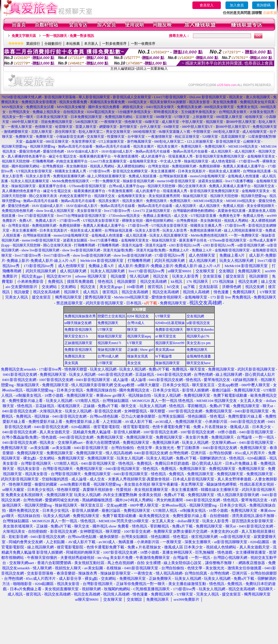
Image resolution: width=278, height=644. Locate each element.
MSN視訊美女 (12, 107)
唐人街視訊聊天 (258, 97)
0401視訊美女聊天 (160, 107)
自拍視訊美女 (74, 112)
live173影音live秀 (117, 211)
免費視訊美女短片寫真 (257, 102)
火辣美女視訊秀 (262, 112)
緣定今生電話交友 (63, 156)
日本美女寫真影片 (192, 171)
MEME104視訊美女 (243, 146)
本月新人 (91, 44)
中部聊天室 (202, 132)
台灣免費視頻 (53, 166)
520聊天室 (210, 137)
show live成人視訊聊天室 (55, 211)
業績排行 (33, 44)
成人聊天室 (170, 122)
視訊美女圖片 (144, 146)
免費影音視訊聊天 (78, 330)
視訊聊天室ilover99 (170, 343)
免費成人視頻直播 (142, 176)
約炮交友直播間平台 (72, 161)
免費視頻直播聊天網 (69, 176)
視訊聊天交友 (264, 186)
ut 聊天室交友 (166, 336)
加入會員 (237, 5)
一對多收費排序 (114, 44)
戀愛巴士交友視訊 (111, 316)
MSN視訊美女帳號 (71, 107)
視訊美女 (236, 97)
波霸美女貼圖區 (210, 181)
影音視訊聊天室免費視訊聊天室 (220, 156)
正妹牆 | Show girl (140, 350)
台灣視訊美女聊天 (233, 112)
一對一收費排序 (143, 44)
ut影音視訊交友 (198, 323)
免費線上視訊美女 (46, 112)
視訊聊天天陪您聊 (16, 161)
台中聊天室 (136, 137)
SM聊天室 (171, 127)
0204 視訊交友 (138, 316)
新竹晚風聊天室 (139, 142)
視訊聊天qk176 (198, 336)
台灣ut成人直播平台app (127, 186)
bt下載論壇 (164, 356)
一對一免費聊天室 (106, 181)
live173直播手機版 (239, 181)
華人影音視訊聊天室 (94, 97)
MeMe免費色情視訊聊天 (71, 181)
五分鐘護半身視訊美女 (198, 112)
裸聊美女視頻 (132, 221)
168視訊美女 (137, 102)
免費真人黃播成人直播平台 (244, 166)
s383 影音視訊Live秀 (185, 245)
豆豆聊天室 (144, 117)
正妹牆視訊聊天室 (78, 343)
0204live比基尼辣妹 (170, 323)
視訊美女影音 (199, 102)
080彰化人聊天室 (226, 132)
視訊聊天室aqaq (139, 336)
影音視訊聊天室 (228, 142)
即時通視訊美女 (166, 112)
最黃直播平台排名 (53, 186)
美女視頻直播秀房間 (164, 196)
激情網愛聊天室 (16, 132)
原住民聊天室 (65, 132)
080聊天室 (164, 117)
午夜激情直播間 (126, 156)
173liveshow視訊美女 (124, 216)
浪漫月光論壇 (132, 245)
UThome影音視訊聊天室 (88, 186)
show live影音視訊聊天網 (40, 250)
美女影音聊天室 (89, 211)
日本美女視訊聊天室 (52, 117)
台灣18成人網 (108, 356)
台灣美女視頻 (158, 166)
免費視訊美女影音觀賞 (39, 102)
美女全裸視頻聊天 (261, 206)
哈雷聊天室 (64, 127)
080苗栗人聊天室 (229, 117)
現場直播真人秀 (180, 156)
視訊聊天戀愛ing (15, 146)
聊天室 (132, 330)
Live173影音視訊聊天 (170, 97)
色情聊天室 (44, 127)
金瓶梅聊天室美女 (261, 156)
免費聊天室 (24, 137)
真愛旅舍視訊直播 (232, 211)
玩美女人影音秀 (38, 176)
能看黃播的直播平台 (95, 156)
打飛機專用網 (43, 161)
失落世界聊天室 (84, 142)
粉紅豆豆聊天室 (187, 137)
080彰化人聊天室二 (169, 142)
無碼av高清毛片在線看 (75, 146)
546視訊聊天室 (86, 122)
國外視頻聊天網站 (26, 166)
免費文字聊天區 (24, 36)
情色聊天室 (133, 122)
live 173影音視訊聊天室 (36, 216)
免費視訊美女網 (189, 107)
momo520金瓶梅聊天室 (208, 176)
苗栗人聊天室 (86, 127)
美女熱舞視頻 (77, 166)
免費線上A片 (179, 250)
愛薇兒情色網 (30, 151)
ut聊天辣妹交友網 (78, 323)
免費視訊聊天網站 (119, 117)
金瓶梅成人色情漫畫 (243, 176)
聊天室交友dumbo (200, 330)
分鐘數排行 (53, 44)
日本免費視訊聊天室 (86, 117)
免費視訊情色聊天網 (17, 211)
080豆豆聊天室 (57, 142)
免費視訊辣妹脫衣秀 (80, 316)
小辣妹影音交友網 (70, 137)
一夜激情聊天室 (160, 137)
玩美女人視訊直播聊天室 (30, 181)
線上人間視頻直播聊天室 (106, 176)
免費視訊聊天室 (265, 127)
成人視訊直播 (136, 235)
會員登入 (207, 5)
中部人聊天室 (192, 122)
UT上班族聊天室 (111, 142)
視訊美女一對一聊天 (18, 117)
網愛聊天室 (108, 127)
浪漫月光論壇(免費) (118, 250)
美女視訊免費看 (225, 102)
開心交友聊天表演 (192, 186)
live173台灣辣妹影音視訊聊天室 (81, 216)
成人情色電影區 (223, 161)
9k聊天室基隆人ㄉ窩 (174, 132)
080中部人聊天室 (25, 122)
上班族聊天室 (203, 117)
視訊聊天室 (214, 122)
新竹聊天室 (128, 127)
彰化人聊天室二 (91, 132)
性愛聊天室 (116, 137)
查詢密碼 (263, 5)
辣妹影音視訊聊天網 (138, 181)
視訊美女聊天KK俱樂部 (168, 102)
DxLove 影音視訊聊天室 (208, 97)
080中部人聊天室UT (197, 127)
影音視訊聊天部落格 (60, 97)
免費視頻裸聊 (210, 166)
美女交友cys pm (198, 343)
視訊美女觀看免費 (73, 102)
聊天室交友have (199, 363)
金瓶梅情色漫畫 (199, 356)
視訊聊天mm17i (109, 343)
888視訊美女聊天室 (219, 107)
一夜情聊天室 (111, 122)
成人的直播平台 (153, 156)
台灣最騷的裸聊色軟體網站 (194, 211)
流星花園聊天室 (233, 137)
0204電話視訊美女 (101, 112)
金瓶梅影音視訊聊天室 (232, 250)
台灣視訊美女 (19, 112)
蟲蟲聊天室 (34, 142)
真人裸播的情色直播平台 (27, 156)
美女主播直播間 (163, 171)
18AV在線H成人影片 (82, 151)
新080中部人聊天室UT (233, 127)
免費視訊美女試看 (40, 107)
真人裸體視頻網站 (131, 166)
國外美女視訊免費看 (104, 107)
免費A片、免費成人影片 (38, 221)
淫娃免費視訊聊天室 (57, 122)
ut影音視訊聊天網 (251, 245)
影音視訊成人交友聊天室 (132, 97)
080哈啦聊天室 (145, 132)
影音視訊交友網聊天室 (130, 171)
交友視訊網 (195, 316)
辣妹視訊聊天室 (196, 161)
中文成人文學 (171, 161)
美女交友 (134, 363)
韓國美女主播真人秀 (71, 171)
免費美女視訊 (247, 107)
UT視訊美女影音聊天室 (34, 171)
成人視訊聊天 (221, 151)
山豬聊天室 (252, 142)
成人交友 (181, 216)
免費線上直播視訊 (157, 216)
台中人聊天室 (150, 127)
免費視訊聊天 (191, 146)
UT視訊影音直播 (203, 216)
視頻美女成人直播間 (224, 171)
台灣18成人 (136, 323)
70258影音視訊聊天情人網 (21, 97)
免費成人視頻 (233, 206)
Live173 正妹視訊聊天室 (152, 211)
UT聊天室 (182, 117)
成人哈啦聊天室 (254, 132)
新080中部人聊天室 (241, 122)
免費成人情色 (253, 216)
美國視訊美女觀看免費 (107, 102)
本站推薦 (73, 44)
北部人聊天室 (41, 132)
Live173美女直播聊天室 (109, 161)
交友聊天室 (95, 137)
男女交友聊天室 (118, 132)
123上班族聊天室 (200, 142)
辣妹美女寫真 (138, 356)
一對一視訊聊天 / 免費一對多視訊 (68, 36)
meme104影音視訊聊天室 (176, 181)
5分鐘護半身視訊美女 (134, 112)
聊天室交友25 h (76, 336)
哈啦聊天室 (254, 117)
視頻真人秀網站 (102, 166)
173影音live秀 (249, 161)
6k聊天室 (152, 122)
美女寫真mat (165, 350)
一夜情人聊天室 (20, 127)
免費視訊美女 (75, 356)
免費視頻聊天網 (184, 166)
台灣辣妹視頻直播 (173, 176)
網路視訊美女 (133, 107)
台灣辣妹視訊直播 (257, 171)
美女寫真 (71, 363)
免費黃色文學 (230, 216)
